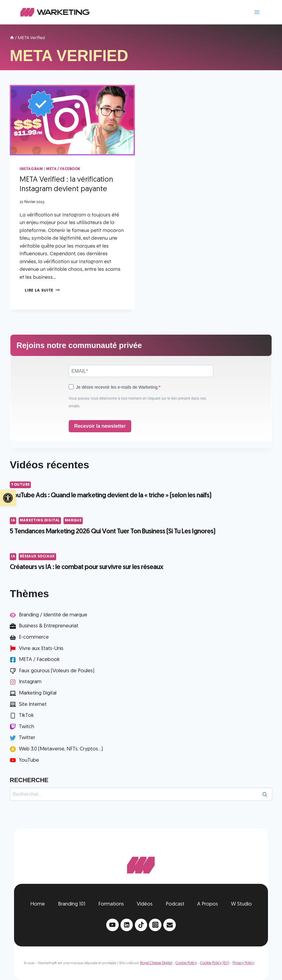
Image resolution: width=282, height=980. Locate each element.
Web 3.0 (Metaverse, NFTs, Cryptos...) (61, 749)
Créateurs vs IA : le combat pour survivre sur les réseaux (87, 567)
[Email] (170, 925)
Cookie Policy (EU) (215, 963)
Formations (111, 904)
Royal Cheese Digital (156, 963)
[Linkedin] (127, 925)
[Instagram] (155, 925)
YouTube (20, 485)
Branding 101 (72, 904)
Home (38, 904)
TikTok (26, 715)
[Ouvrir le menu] (257, 12)
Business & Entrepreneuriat (49, 626)
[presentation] (72, 120)
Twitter (27, 738)
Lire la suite (42, 290)
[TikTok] (141, 925)
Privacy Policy (243, 963)
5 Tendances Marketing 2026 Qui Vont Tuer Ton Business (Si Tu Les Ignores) (112, 532)
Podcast (175, 904)
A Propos (208, 904)
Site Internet (33, 704)
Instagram (31, 169)
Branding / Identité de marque (53, 615)
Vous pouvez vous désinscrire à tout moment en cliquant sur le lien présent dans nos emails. (137, 402)
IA (13, 521)
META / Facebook (63, 169)
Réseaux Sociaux (37, 557)
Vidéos (145, 904)
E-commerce (34, 637)
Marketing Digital (40, 521)
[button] (8, 498)
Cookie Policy (186, 963)
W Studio (241, 904)
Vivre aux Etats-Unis (41, 649)
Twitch (27, 727)
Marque (73, 521)
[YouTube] (112, 925)
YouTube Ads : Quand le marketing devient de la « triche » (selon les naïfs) (110, 496)
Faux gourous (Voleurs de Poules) (57, 671)
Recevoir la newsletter (100, 426)
